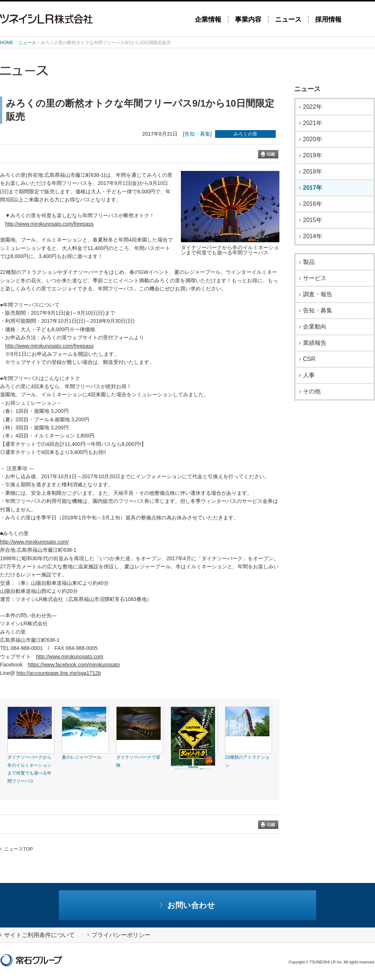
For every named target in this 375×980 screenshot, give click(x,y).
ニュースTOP (16, 849)
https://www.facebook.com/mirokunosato (74, 665)
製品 (309, 262)
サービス (315, 278)
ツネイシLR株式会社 (92, 19)
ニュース (288, 19)
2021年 (312, 123)
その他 (312, 391)
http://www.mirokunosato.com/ (34, 542)
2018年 (312, 172)
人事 (309, 375)
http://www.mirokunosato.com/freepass (49, 224)
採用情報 (328, 19)
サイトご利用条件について (37, 935)
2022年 (312, 107)
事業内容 (248, 19)
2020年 (312, 139)
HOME (7, 43)
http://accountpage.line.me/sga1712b (59, 673)
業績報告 (315, 343)
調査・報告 (318, 294)
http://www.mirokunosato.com (70, 657)
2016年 (312, 204)
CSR (309, 359)
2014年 (312, 236)
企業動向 (315, 327)
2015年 (312, 220)
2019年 (312, 155)
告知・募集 (197, 134)
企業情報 (208, 19)
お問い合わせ (188, 905)
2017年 (312, 188)
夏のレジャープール (82, 757)
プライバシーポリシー (119, 935)
